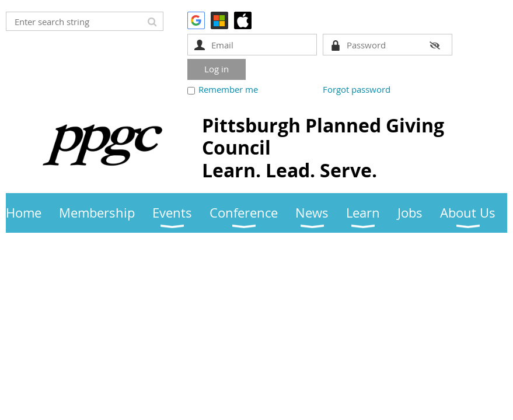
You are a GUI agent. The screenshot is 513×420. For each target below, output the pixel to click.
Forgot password (357, 89)
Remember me (228, 89)
